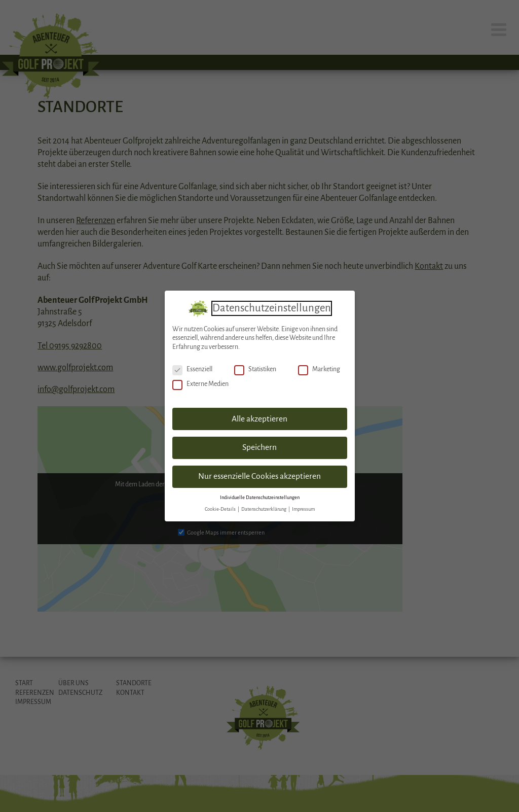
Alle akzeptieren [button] (259, 416)
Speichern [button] (259, 445)
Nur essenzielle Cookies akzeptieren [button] (259, 474)
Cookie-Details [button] (221, 507)
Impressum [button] (303, 507)
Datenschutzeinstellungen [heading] (272, 306)
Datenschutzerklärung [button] (264, 507)
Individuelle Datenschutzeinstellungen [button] (260, 495)
